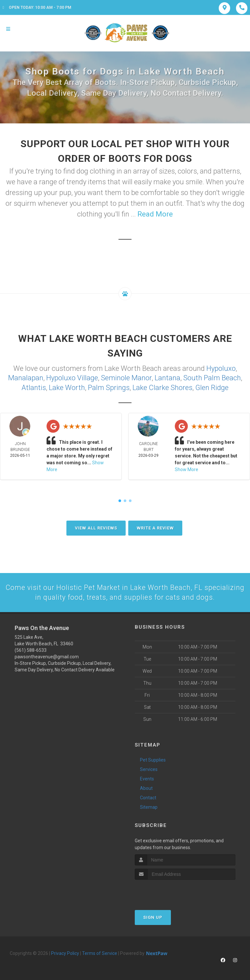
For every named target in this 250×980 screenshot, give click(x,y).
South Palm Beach (212, 377)
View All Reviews (96, 527)
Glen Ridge (212, 387)
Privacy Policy (65, 953)
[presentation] (169, 891)
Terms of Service (100, 953)
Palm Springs (109, 387)
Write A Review (155, 527)
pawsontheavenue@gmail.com (47, 656)
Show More (187, 469)
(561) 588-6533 (31, 650)
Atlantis (34, 387)
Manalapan (26, 377)
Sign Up (153, 917)
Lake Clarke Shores (162, 387)
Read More (155, 214)
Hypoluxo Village (72, 377)
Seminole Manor (126, 377)
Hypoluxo (221, 368)
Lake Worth (67, 387)
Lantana (167, 377)
